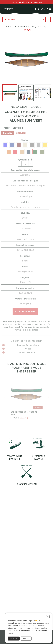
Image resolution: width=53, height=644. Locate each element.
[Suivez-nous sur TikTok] (42, 9)
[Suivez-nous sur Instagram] (39, 9)
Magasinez (12, 27)
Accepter (14, 639)
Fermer (26, 639)
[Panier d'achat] (47, 8)
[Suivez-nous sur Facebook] (36, 9)
